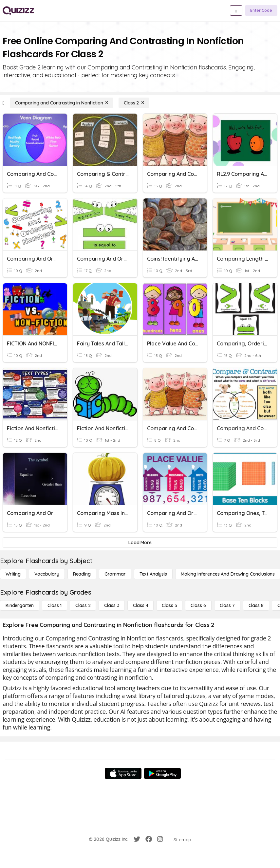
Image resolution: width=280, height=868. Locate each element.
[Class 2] (134, 103)
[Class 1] (55, 605)
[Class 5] (169, 605)
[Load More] (140, 543)
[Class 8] (256, 605)
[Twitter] (137, 839)
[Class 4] (140, 605)
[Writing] (13, 574)
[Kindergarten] (20, 605)
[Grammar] (115, 574)
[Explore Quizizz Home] (18, 10)
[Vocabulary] (47, 574)
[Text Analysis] (153, 574)
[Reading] (82, 574)
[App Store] (123, 773)
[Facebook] (149, 839)
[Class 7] (227, 605)
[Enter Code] (261, 10)
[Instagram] (160, 839)
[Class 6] (198, 605)
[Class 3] (112, 605)
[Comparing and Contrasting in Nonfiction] (62, 103)
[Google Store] (162, 773)
